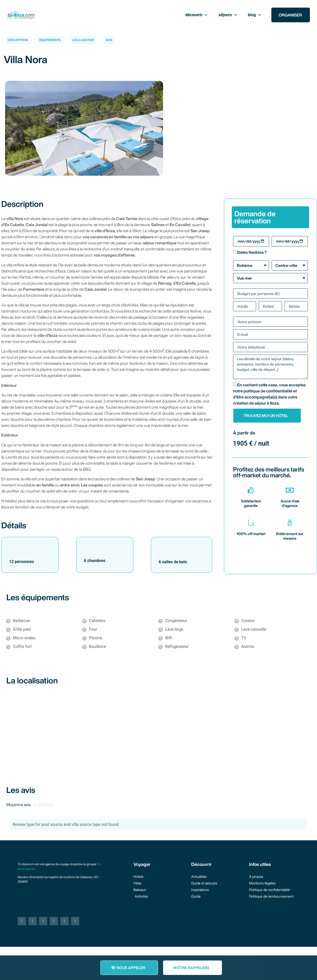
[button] (197, 15)
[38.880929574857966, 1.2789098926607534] (158, 729)
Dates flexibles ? (252, 252)
